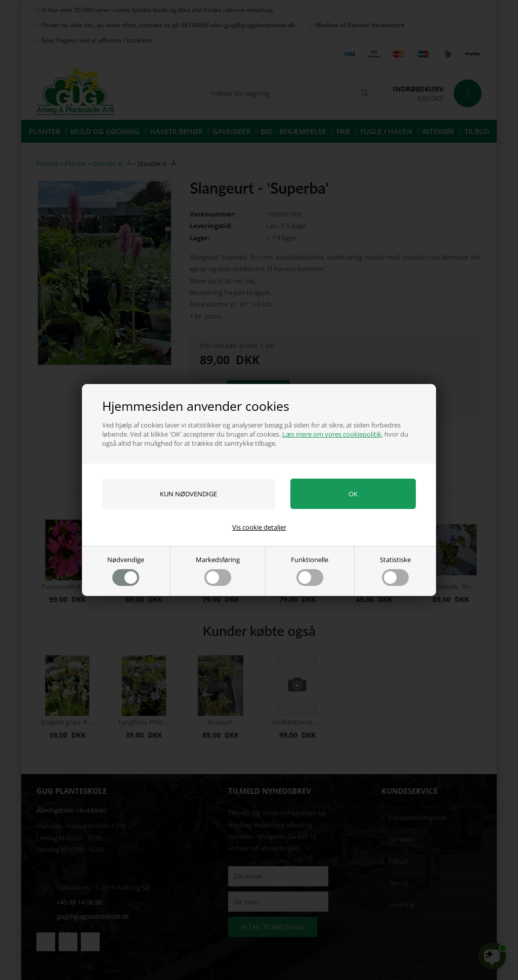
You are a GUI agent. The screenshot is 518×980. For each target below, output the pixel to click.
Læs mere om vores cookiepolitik (332, 434)
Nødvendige (126, 570)
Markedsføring (218, 570)
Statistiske (395, 570)
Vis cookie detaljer (259, 527)
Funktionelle (310, 570)
